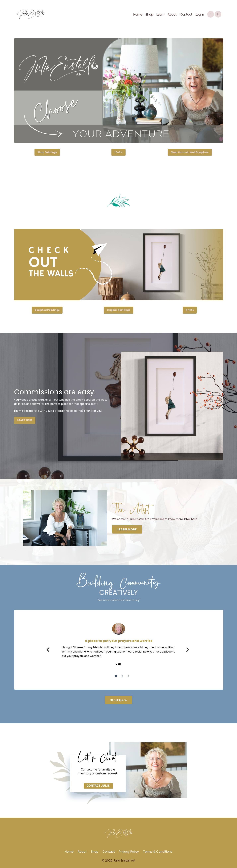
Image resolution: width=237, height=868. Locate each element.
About (172, 14)
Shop (149, 14)
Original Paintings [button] (118, 310)
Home (138, 14)
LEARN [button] (118, 152)
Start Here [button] (119, 700)
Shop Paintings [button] (47, 152)
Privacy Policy (129, 852)
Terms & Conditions (158, 852)
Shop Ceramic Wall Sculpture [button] (190, 152)
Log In (200, 14)
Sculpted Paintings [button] (47, 310)
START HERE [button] (25, 420)
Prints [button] (190, 310)
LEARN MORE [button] (127, 529)
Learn (160, 14)
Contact (186, 14)
